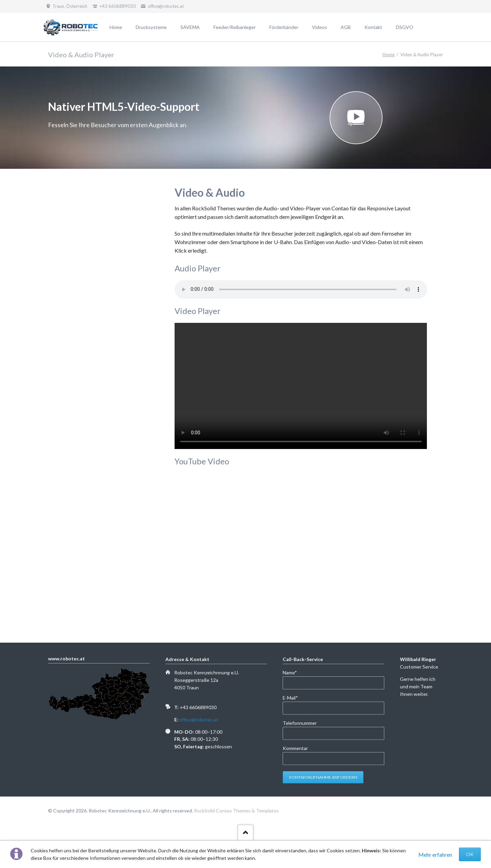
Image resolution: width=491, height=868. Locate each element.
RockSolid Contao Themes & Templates (236, 811)
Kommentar (295, 748)
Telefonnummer (300, 723)
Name (294, 672)
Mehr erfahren (435, 855)
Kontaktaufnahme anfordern (323, 777)
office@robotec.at (199, 720)
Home (389, 55)
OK (470, 854)
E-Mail (294, 697)
